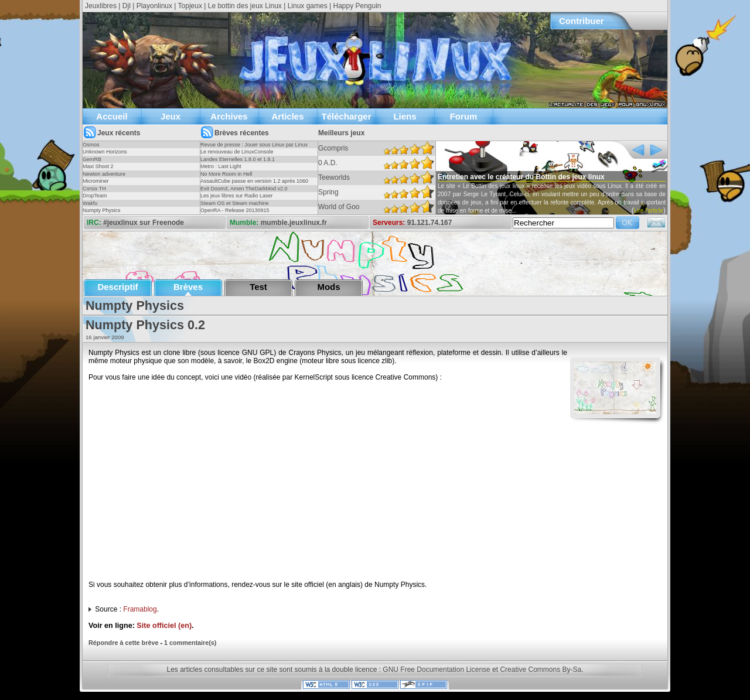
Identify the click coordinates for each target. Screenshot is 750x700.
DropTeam (95, 196)
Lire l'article (649, 211)
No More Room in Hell (226, 174)
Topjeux (190, 6)
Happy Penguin (357, 6)
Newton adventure (104, 174)
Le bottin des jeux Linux (245, 6)
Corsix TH (94, 189)
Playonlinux (154, 6)
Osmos (91, 145)
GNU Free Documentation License (436, 670)
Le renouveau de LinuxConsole (237, 152)
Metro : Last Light (221, 166)
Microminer (96, 181)
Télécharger (346, 116)
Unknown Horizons (105, 152)
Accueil (112, 116)
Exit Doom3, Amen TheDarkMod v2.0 (244, 189)
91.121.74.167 (430, 223)
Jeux (171, 116)
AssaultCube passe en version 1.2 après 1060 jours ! (254, 185)
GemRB (92, 159)
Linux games (308, 6)
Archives (229, 116)
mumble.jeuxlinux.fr (294, 223)
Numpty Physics (102, 210)
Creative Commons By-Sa (541, 670)
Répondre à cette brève (123, 643)
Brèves (188, 287)
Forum (464, 116)
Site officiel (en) (164, 626)
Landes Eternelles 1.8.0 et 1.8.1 (238, 159)
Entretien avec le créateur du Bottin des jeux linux (521, 177)
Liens (405, 116)
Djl (127, 6)
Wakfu (90, 203)
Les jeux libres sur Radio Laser (237, 196)
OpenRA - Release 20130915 (235, 210)
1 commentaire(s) (190, 643)
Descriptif (117, 287)
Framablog (140, 609)
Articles (287, 116)
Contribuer (582, 21)
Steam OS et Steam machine (235, 203)
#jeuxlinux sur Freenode (144, 223)
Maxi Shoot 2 (98, 166)
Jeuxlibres (101, 6)
